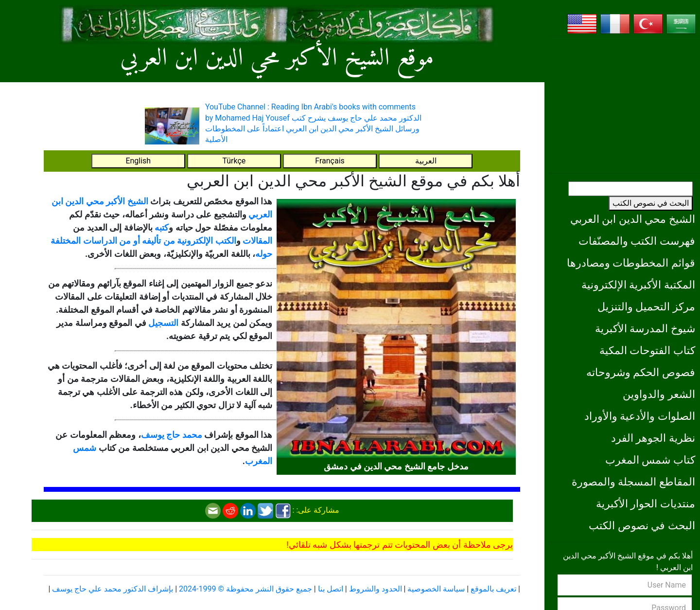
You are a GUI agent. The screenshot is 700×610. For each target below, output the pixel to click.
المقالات (257, 241)
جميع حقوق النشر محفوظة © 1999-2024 (245, 589)
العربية (426, 161)
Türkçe (234, 161)
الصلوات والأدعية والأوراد (640, 416)
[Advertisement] (625, 105)
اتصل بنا (331, 589)
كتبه (162, 227)
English (138, 161)
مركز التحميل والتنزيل (646, 306)
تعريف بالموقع (493, 589)
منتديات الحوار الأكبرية (646, 503)
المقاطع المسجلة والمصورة (633, 482)
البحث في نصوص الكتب (651, 203)
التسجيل (163, 323)
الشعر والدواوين (659, 394)
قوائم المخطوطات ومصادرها (631, 263)
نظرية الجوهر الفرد (653, 438)
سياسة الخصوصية (436, 589)
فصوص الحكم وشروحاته (641, 372)
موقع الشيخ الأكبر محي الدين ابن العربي (277, 59)
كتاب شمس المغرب (650, 460)
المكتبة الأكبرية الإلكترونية (638, 285)
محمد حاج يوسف (172, 435)
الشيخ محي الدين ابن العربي (633, 219)
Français (330, 161)
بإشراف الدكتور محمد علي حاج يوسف (113, 589)
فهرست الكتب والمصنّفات (637, 241)
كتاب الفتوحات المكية (647, 350)
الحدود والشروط (376, 589)
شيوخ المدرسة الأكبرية (645, 328)
